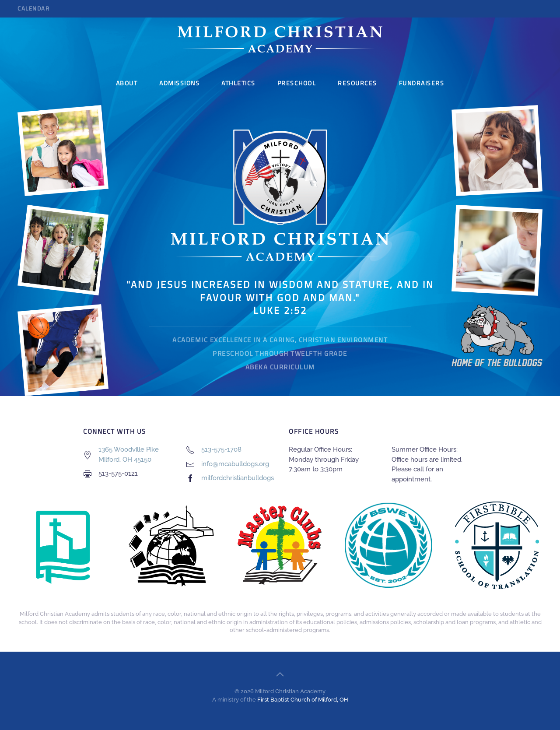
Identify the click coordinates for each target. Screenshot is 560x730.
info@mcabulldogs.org (235, 464)
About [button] (127, 83)
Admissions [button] (179, 83)
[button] (280, 674)
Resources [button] (357, 83)
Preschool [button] (297, 83)
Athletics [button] (238, 83)
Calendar (33, 9)
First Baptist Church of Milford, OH (303, 700)
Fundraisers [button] (422, 83)
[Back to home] (280, 39)
